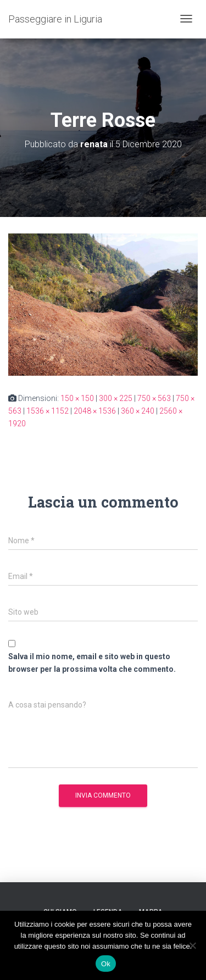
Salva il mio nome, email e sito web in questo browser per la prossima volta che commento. (92, 663)
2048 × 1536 (95, 411)
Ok (106, 964)
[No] (192, 945)
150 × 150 (77, 398)
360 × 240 (138, 411)
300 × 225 (116, 398)
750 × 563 (154, 398)
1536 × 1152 (48, 411)
